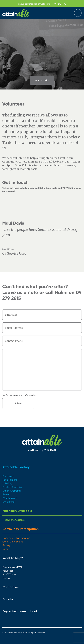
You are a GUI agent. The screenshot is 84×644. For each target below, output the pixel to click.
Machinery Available (17, 511)
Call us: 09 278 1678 (42, 450)
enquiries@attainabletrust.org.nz (34, 4)
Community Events (13, 542)
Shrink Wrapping (12, 491)
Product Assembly (12, 487)
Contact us (10, 587)
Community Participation (21, 529)
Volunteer (8, 571)
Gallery (6, 545)
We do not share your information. (20, 395)
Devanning (8, 502)
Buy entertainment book (20, 611)
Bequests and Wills (13, 567)
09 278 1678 (60, 4)
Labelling (7, 483)
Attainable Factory (16, 467)
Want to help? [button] (42, 80)
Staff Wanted (10, 574)
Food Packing (10, 480)
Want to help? (13, 558)
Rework (7, 494)
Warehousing (10, 498)
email (12, 191)
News (5, 549)
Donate (8, 599)
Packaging (8, 476)
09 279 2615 (67, 188)
